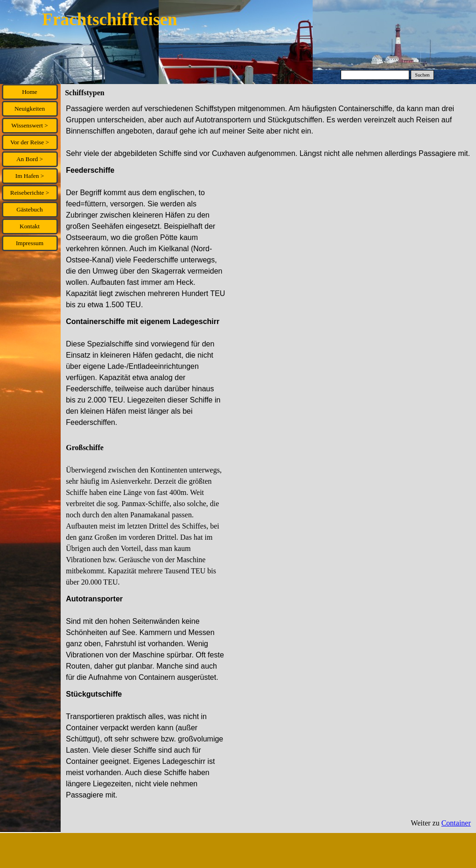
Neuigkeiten (30, 109)
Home (30, 92)
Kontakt (30, 226)
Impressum (30, 243)
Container (456, 823)
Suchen (422, 75)
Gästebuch (29, 209)
